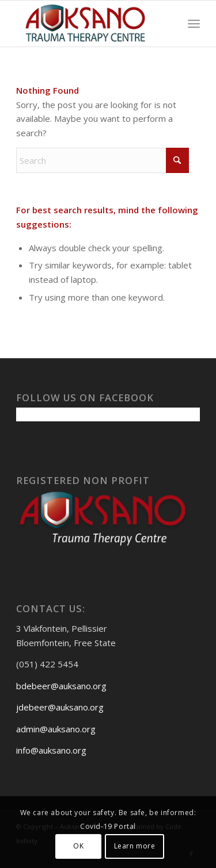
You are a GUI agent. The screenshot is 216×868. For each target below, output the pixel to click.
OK (78, 846)
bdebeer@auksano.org (61, 686)
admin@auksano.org (56, 729)
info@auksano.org (51, 750)
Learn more (135, 846)
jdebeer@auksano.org (60, 707)
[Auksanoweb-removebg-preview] (90, 24)
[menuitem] (194, 24)
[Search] (103, 160)
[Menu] (194, 24)
